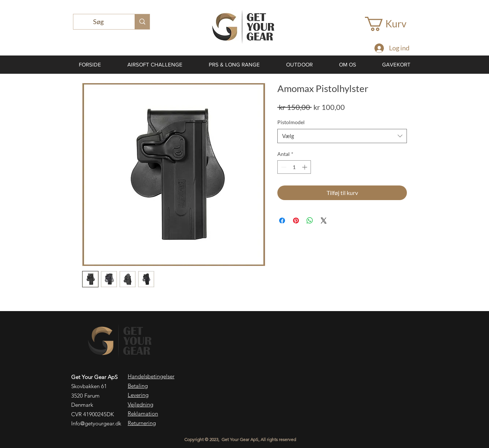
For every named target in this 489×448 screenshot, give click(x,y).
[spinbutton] (294, 167)
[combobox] (342, 136)
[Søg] (99, 22)
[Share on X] (324, 221)
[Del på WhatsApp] (310, 221)
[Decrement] (283, 167)
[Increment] (305, 167)
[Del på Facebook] (282, 221)
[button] (393, 24)
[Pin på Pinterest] (296, 221)
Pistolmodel (291, 122)
